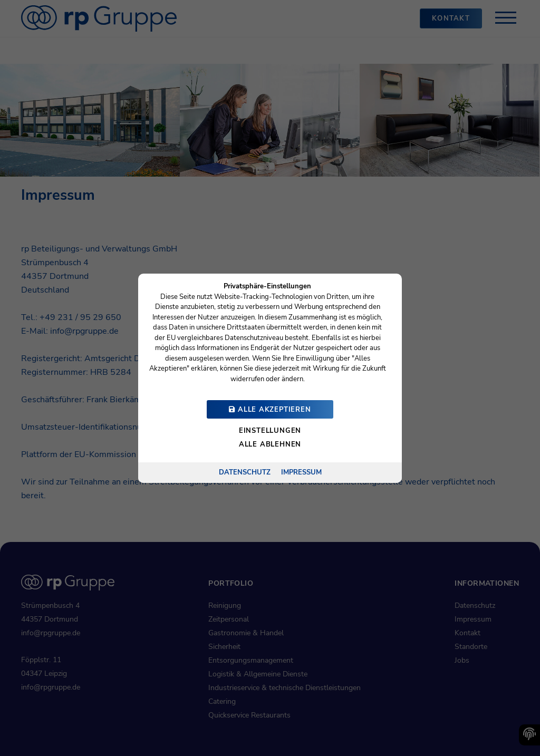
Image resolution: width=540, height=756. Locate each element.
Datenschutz (245, 472)
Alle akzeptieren (270, 410)
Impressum (301, 472)
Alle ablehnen (270, 444)
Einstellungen (270, 431)
